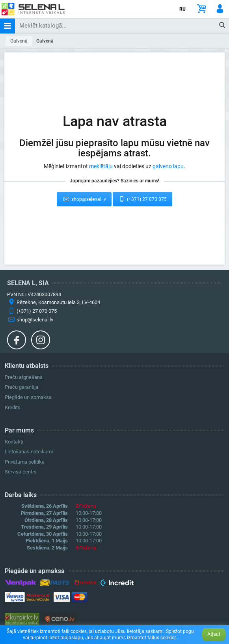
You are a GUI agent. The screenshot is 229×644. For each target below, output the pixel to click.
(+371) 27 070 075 (143, 199)
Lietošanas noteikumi (29, 452)
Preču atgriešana (24, 377)
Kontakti (14, 442)
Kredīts (13, 407)
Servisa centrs (21, 472)
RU (182, 9)
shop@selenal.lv (84, 199)
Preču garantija (21, 387)
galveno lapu (168, 166)
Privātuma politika (25, 462)
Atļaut (214, 634)
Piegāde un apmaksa (28, 397)
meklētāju (101, 166)
